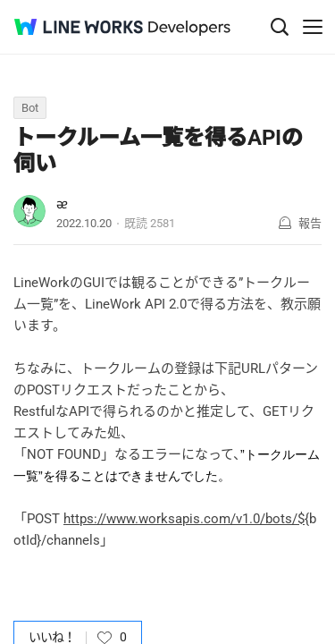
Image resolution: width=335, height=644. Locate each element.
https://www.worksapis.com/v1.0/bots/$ (184, 519)
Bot (30, 108)
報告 (310, 223)
